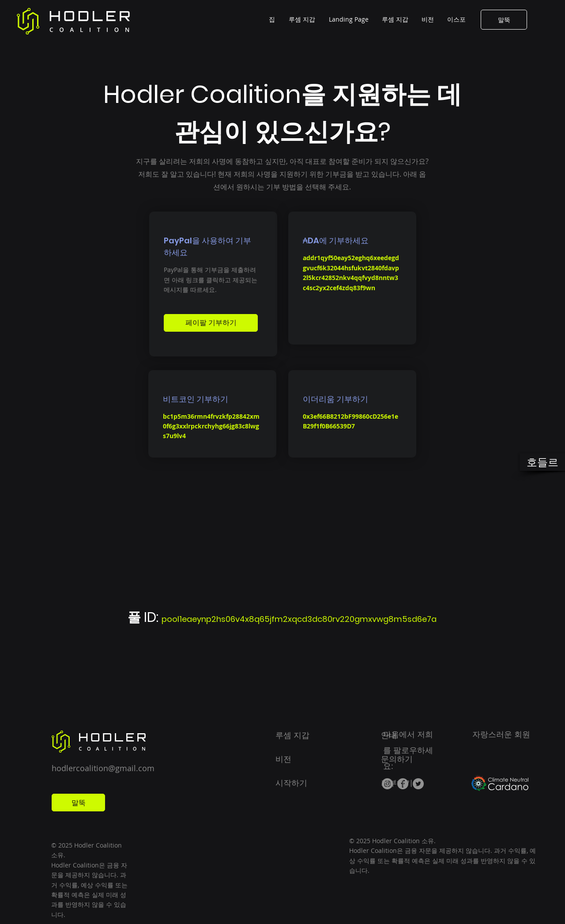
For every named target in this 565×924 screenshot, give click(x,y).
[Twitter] (418, 784)
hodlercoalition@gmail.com (103, 768)
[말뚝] (504, 20)
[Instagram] (387, 784)
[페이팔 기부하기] (211, 323)
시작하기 (291, 783)
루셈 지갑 (292, 735)
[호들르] (542, 462)
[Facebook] (403, 784)
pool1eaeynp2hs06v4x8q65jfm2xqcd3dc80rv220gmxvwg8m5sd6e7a (299, 619)
